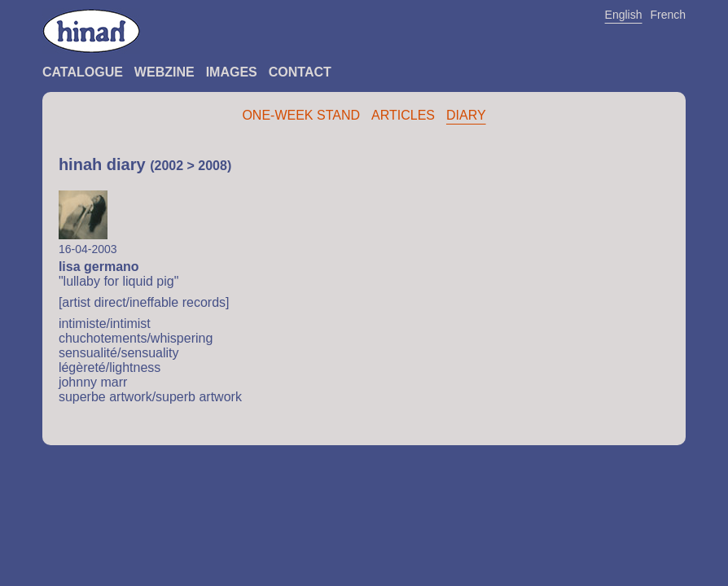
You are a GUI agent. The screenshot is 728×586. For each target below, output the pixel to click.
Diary (466, 115)
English (624, 15)
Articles (403, 115)
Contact (300, 72)
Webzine (164, 72)
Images (232, 72)
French (669, 15)
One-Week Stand (301, 115)
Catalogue (83, 72)
